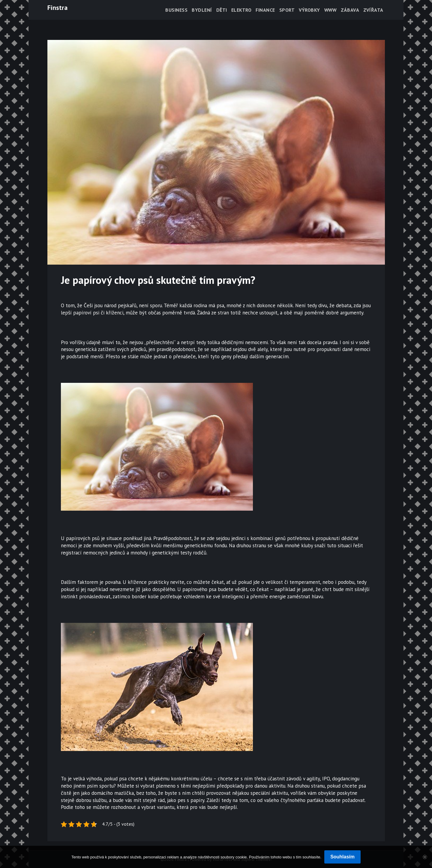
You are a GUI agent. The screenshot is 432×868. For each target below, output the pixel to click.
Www (331, 10)
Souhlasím (342, 857)
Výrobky (309, 10)
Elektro (241, 10)
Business (176, 10)
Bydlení (202, 10)
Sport (287, 10)
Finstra (57, 8)
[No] (424, 857)
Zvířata (373, 10)
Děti (222, 10)
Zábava (350, 10)
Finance (265, 10)
